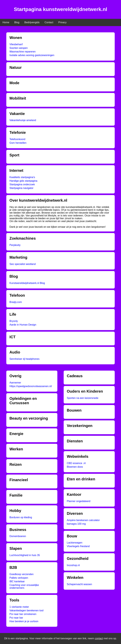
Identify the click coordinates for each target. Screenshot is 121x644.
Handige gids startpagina (23, 181)
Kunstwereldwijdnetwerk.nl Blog (27, 283)
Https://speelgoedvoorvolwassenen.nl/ (31, 386)
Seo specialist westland (23, 264)
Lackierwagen (75, 543)
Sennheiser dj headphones (24, 359)
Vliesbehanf (16, 44)
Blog (17, 22)
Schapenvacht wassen (79, 584)
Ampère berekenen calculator (83, 520)
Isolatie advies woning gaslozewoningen (32, 55)
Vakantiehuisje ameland (23, 120)
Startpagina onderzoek (22, 184)
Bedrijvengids (32, 22)
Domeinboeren (18, 536)
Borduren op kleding (21, 517)
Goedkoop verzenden (22, 574)
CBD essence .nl (76, 463)
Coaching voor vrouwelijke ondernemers (24, 586)
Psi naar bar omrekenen (23, 614)
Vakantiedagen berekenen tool (26, 610)
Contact (49, 22)
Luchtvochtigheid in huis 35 (25, 555)
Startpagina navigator (21, 188)
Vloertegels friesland (78, 546)
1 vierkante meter (19, 607)
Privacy (62, 22)
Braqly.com (16, 302)
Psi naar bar (16, 618)
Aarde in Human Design (23, 325)
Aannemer (15, 383)
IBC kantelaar (17, 581)
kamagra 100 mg (76, 524)
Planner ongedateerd (79, 501)
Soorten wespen (19, 48)
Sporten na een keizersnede (83, 398)
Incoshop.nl (73, 565)
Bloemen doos (75, 467)
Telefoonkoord (17, 139)
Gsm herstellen (18, 143)
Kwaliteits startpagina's (22, 177)
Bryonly (14, 321)
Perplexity (15, 245)
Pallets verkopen (19, 578)
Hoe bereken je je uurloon (24, 621)
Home (6, 22)
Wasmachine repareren (23, 52)
